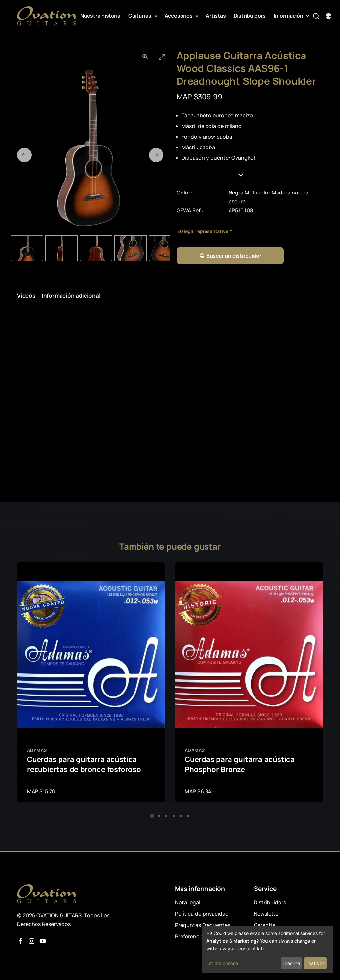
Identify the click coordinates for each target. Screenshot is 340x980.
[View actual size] (145, 57)
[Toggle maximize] (162, 57)
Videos (26, 296)
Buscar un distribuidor (230, 256)
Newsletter (267, 914)
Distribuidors (250, 16)
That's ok (315, 963)
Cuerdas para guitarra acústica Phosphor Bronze (240, 764)
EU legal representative (203, 231)
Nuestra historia (100, 16)
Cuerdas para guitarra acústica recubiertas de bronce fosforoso (84, 764)
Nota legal (188, 902)
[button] (250, 175)
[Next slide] (156, 155)
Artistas (216, 16)
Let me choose (222, 963)
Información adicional (71, 296)
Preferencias (191, 936)
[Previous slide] (24, 155)
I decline (291, 963)
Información (289, 16)
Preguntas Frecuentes (203, 925)
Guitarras (140, 16)
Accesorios (179, 16)
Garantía (265, 925)
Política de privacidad (202, 914)
